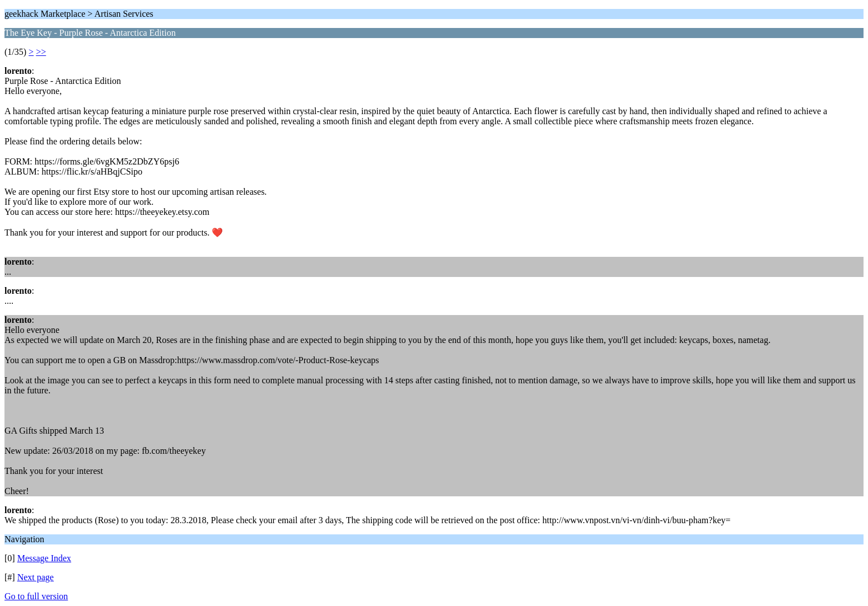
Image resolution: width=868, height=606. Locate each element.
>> (41, 52)
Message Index (44, 558)
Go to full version (36, 596)
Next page (36, 577)
